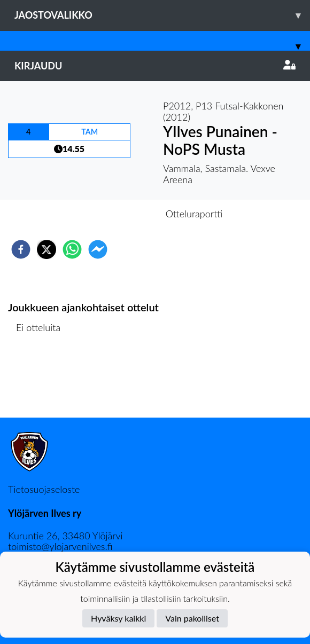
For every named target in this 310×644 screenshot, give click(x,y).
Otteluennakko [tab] (118, 214)
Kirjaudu (155, 66)
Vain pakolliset (192, 618)
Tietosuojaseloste (44, 489)
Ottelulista (42, 382)
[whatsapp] (72, 249)
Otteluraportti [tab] (194, 214)
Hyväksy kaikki (118, 618)
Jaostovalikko (162, 15)
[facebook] (21, 249)
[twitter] (46, 249)
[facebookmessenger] (98, 249)
